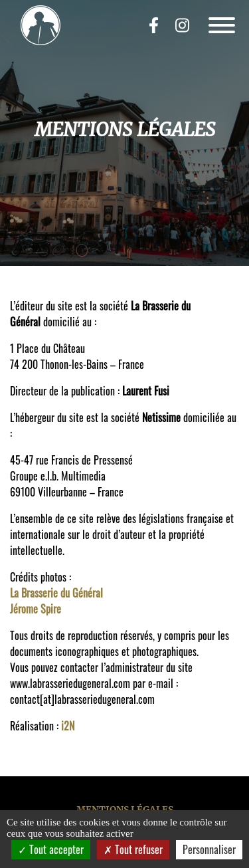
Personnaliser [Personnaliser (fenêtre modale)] (209, 849)
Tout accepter (51, 849)
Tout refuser (133, 849)
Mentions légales (125, 810)
